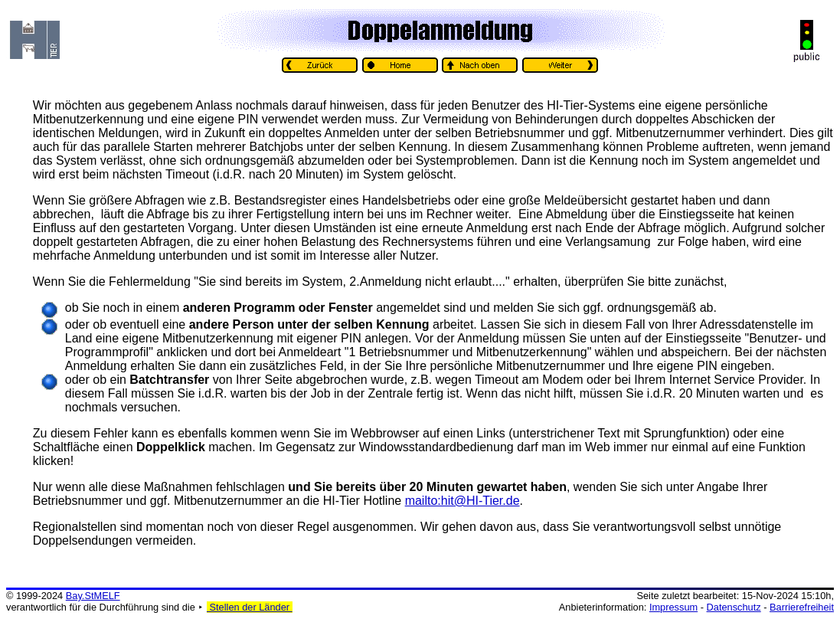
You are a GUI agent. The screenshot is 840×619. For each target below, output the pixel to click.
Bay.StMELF (93, 596)
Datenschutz (734, 607)
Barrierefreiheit (802, 607)
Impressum (673, 607)
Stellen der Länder (250, 607)
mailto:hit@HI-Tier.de (462, 501)
